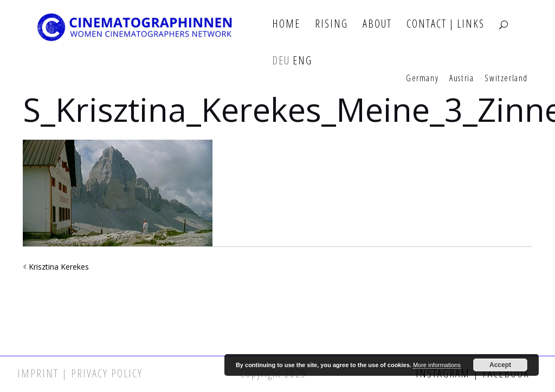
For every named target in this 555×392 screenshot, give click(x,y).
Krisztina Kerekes (59, 267)
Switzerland (506, 79)
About (377, 24)
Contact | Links (446, 24)
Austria (462, 79)
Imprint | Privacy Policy (80, 373)
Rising (331, 24)
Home (286, 24)
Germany (422, 79)
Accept (500, 365)
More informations (437, 365)
